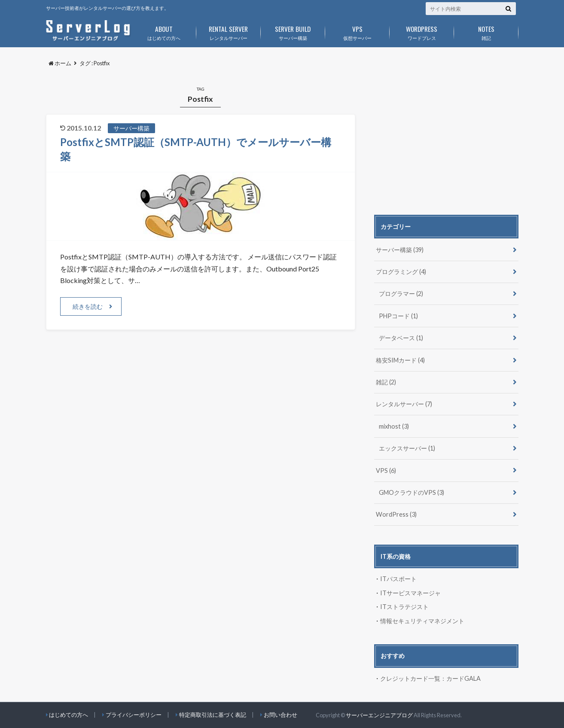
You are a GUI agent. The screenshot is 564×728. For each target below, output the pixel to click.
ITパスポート (398, 579)
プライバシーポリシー (134, 715)
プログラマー (401, 294)
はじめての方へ (164, 31)
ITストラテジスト (404, 607)
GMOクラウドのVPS (412, 492)
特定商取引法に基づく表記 (213, 715)
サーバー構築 (293, 31)
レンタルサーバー (229, 31)
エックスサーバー (407, 448)
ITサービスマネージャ (410, 593)
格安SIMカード (400, 360)
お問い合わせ (280, 715)
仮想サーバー (357, 31)
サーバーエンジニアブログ (379, 715)
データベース (401, 338)
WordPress (396, 514)
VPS (386, 471)
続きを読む (88, 306)
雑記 (486, 31)
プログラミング (401, 272)
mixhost (394, 426)
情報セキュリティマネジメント (422, 621)
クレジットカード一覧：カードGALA (430, 678)
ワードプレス (422, 31)
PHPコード (398, 316)
